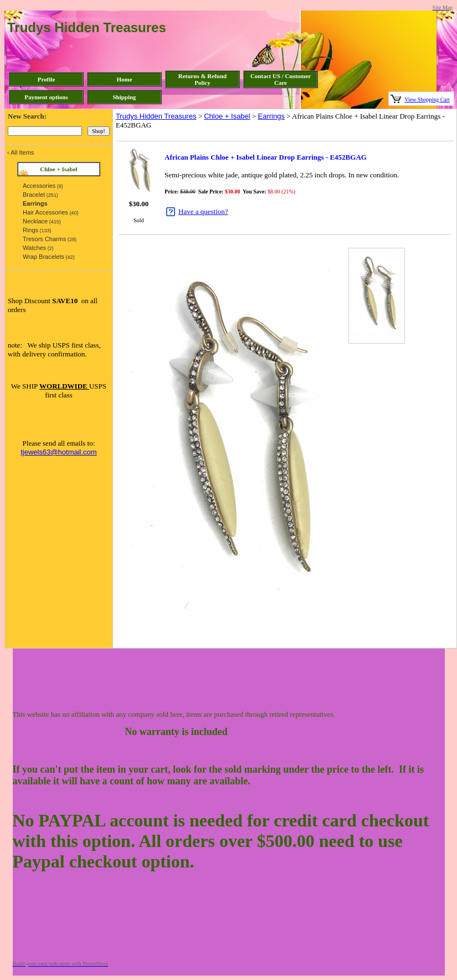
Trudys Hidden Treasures (156, 116)
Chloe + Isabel (227, 116)
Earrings (271, 116)
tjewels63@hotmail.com (58, 452)
